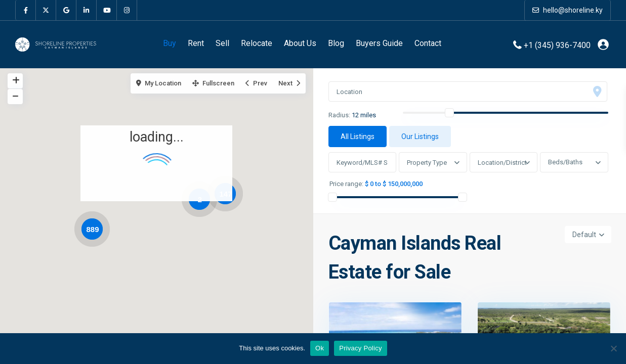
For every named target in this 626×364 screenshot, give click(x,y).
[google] (66, 10)
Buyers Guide (379, 43)
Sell (222, 43)
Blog (336, 43)
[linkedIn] (87, 10)
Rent (196, 43)
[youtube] (107, 10)
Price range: (346, 184)
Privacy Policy (360, 348)
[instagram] (127, 10)
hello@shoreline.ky (568, 10)
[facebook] (26, 10)
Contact (428, 43)
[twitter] (46, 10)
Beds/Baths (565, 162)
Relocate (257, 43)
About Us (300, 43)
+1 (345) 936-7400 (557, 45)
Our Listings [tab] (420, 136)
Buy (170, 43)
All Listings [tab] (358, 136)
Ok (320, 348)
